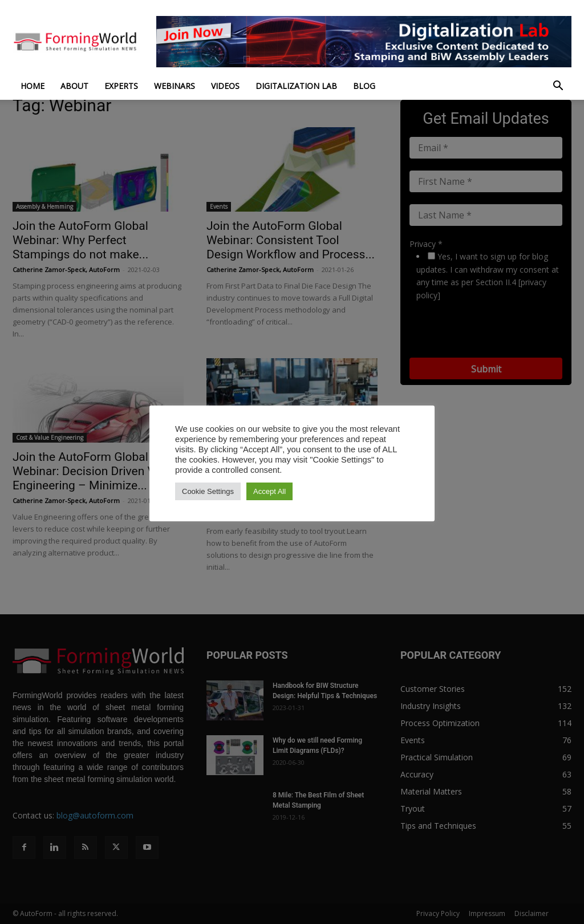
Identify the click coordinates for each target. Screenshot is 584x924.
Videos (225, 86)
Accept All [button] (269, 491)
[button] (558, 87)
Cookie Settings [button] (208, 491)
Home (33, 86)
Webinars (175, 86)
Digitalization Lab (296, 86)
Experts (121, 86)
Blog (364, 86)
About (74, 86)
